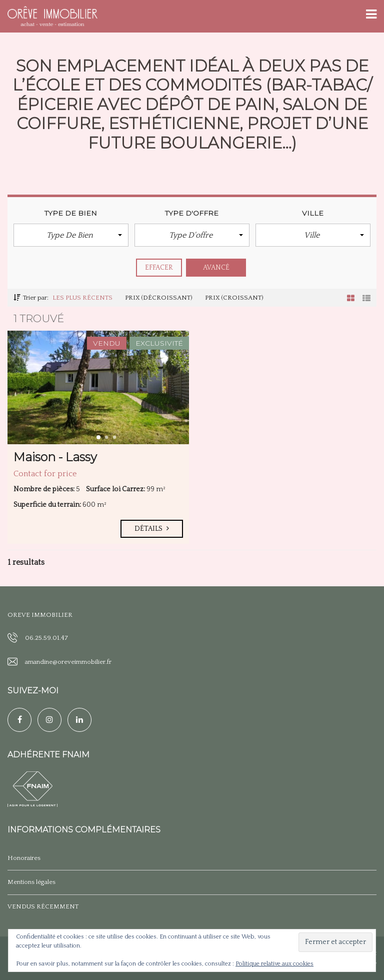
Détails (152, 529)
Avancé (216, 268)
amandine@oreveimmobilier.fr (68, 662)
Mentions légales (31, 882)
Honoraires (24, 858)
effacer (159, 268)
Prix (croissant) (234, 298)
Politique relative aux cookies (274, 964)
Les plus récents (82, 298)
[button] (71, 235)
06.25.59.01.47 (46, 638)
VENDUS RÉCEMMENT (43, 906)
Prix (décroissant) (159, 298)
